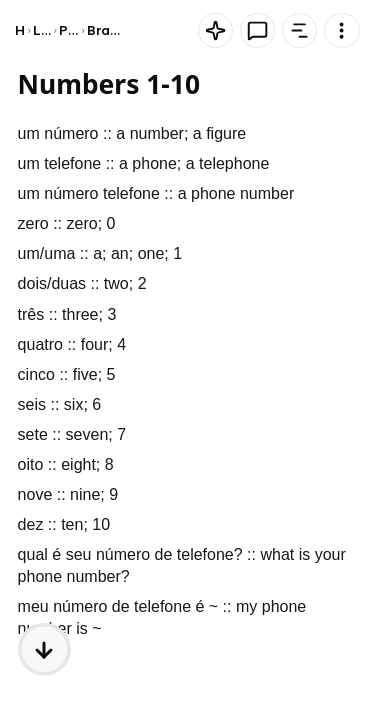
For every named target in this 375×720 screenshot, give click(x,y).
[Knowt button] (215, 30)
